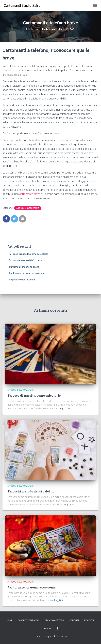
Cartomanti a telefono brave (24, 267)
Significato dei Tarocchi (22, 280)
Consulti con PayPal (29, 620)
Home (10, 620)
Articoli (48, 628)
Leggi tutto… (65, 409)
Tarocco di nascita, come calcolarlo (29, 254)
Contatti (74, 620)
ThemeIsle (62, 636)
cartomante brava (30, 194)
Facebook (58, 628)
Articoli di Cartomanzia (28, 208)
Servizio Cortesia (54, 620)
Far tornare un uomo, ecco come (27, 273)
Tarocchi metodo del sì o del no (26, 260)
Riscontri (89, 620)
